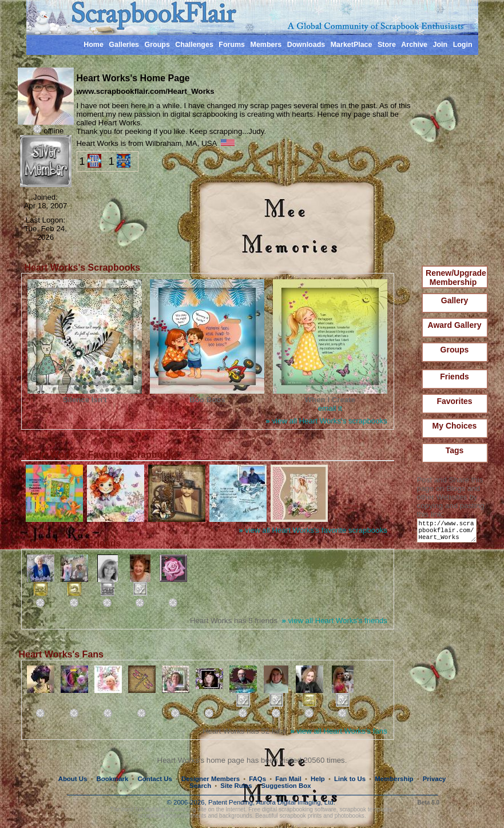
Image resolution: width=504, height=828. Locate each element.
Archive (414, 45)
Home (94, 45)
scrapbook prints (300, 816)
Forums (232, 45)
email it (330, 408)
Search (200, 786)
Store (387, 45)
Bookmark (113, 779)
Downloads (306, 45)
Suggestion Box (286, 786)
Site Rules (236, 786)
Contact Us (155, 779)
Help (318, 779)
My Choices (455, 426)
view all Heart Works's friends (334, 621)
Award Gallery (455, 325)
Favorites (454, 401)
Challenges (194, 45)
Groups (157, 45)
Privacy (434, 779)
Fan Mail (288, 779)
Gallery (455, 300)
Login (463, 45)
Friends (455, 377)
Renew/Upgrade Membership (456, 278)
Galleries (124, 45)
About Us (73, 779)
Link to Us (350, 779)
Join (440, 45)
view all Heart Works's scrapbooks (326, 421)
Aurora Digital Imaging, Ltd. (296, 802)
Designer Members (211, 779)
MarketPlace (352, 45)
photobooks (350, 816)
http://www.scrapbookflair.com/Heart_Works (449, 533)
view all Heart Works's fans (339, 731)
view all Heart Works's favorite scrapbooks (313, 530)
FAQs (257, 779)
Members (266, 45)
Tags (455, 450)
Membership (394, 779)
